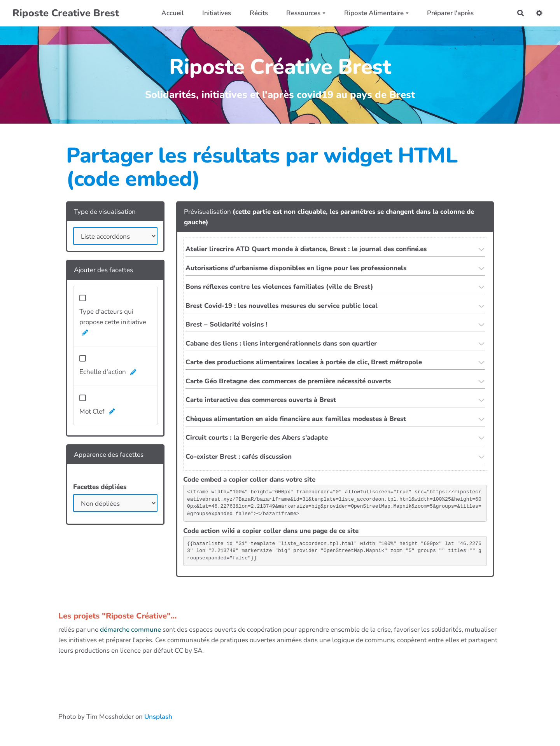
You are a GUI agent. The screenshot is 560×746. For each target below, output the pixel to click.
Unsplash (158, 717)
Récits (259, 13)
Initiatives (217, 13)
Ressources (306, 13)
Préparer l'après (450, 13)
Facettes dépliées (100, 487)
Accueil (172, 13)
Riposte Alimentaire (376, 13)
